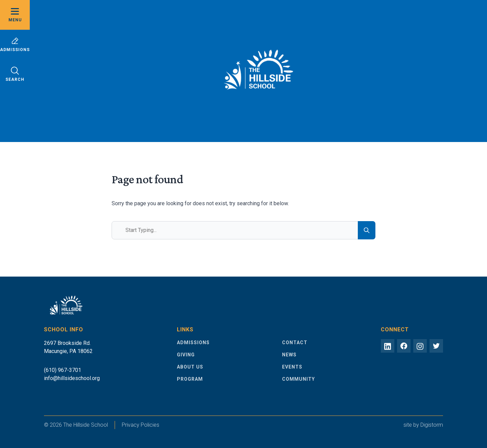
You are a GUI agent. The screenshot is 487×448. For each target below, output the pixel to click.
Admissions (15, 44)
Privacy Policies (141, 425)
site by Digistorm (423, 425)
